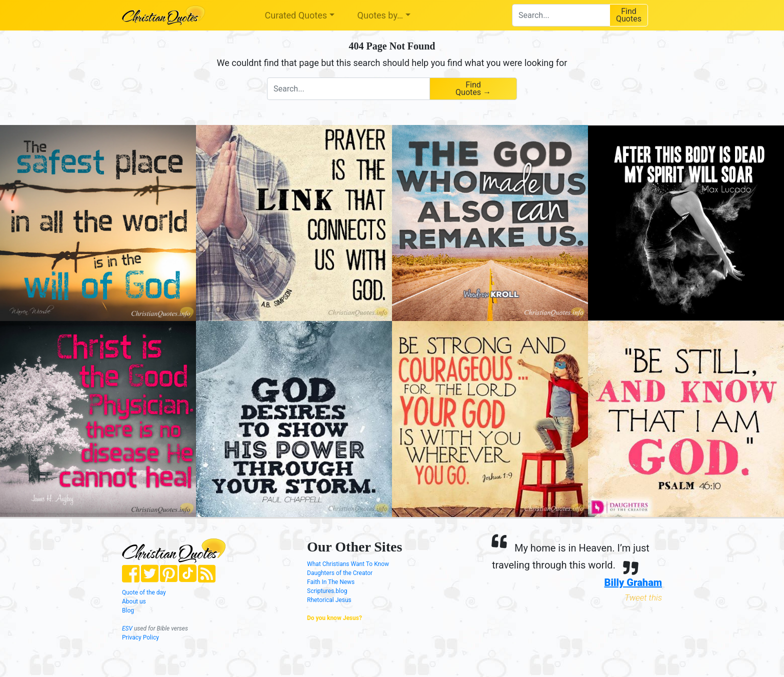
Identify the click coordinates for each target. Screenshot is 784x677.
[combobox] (561, 15)
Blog (128, 610)
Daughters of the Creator (340, 573)
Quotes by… (380, 15)
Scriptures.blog (327, 591)
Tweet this (643, 597)
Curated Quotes (296, 15)
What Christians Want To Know (348, 564)
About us (134, 601)
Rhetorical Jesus (329, 600)
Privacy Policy (140, 637)
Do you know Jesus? (334, 618)
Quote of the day (144, 592)
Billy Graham (633, 582)
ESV (127, 628)
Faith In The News (331, 582)
